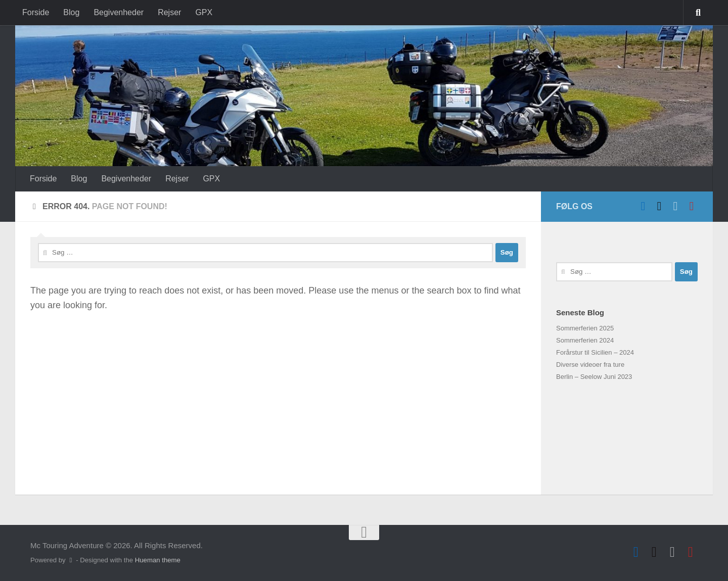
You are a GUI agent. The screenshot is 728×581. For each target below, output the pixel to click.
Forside (36, 12)
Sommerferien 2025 (585, 328)
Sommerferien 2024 (585, 340)
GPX (204, 12)
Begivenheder (119, 12)
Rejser (169, 12)
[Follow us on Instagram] (692, 206)
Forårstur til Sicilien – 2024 (595, 352)
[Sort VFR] (659, 206)
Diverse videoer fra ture (590, 365)
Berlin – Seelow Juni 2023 (594, 377)
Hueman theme (158, 560)
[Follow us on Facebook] (643, 206)
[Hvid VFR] (675, 206)
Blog (71, 12)
